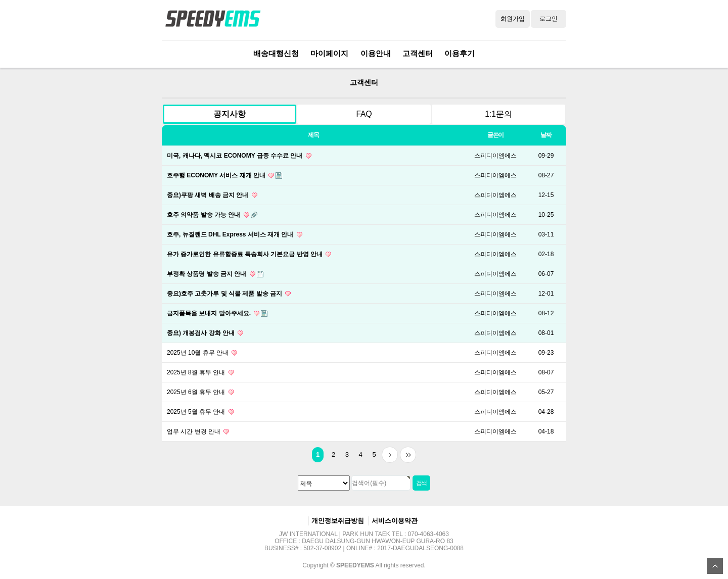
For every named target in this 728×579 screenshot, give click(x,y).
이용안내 (376, 53)
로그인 (549, 19)
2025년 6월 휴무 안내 (200, 392)
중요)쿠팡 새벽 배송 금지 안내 (212, 195)
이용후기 (460, 53)
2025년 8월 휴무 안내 (200, 372)
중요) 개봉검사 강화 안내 (205, 333)
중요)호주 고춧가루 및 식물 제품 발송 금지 (229, 294)
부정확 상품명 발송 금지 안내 (215, 274)
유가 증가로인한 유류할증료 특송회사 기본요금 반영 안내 (249, 254)
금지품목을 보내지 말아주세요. (217, 313)
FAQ (364, 114)
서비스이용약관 (395, 521)
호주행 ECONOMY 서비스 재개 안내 (224, 175)
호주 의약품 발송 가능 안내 (212, 215)
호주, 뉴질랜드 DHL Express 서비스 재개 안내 (235, 234)
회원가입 (513, 19)
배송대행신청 (276, 53)
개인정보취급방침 (338, 521)
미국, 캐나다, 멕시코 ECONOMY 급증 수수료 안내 (239, 156)
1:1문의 (498, 114)
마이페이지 (329, 53)
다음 (390, 455)
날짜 (546, 135)
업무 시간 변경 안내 (198, 431)
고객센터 (418, 53)
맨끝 (408, 455)
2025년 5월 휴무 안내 (200, 412)
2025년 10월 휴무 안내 (202, 353)
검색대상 (152, 68)
